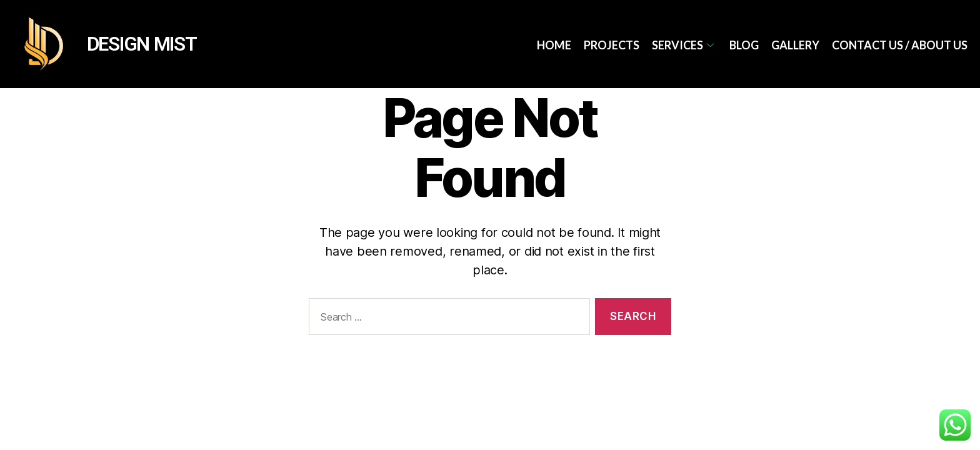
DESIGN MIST (142, 44)
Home (554, 45)
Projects (612, 45)
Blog (744, 45)
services (684, 45)
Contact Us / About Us (900, 45)
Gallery (795, 45)
